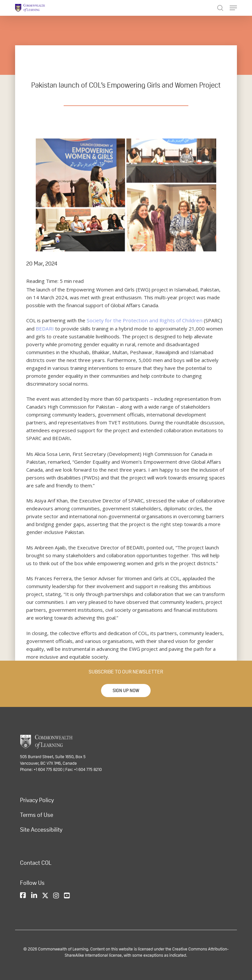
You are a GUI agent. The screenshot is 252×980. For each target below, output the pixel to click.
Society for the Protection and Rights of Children (141, 320)
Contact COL (36, 863)
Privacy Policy (37, 800)
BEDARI (35, 328)
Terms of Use (37, 815)
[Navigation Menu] (233, 8)
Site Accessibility (41, 829)
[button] (126, 691)
